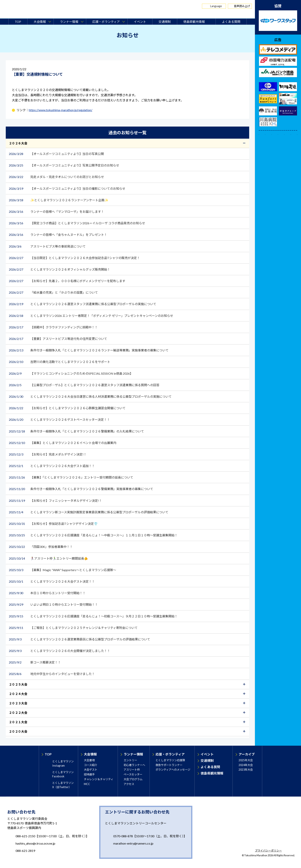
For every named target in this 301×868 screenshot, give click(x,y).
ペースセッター (133, 774)
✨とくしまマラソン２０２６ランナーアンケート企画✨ (59, 200)
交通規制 (165, 22)
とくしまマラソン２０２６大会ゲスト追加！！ (52, 466)
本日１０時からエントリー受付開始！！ (47, 593)
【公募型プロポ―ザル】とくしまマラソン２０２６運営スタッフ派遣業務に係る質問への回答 (84, 385)
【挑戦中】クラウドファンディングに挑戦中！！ (54, 327)
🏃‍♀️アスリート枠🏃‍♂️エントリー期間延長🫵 (49, 558)
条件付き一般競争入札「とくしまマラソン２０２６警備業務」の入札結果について (76, 431)
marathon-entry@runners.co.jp (133, 843)
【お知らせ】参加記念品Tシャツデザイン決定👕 (54, 524)
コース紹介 (91, 765)
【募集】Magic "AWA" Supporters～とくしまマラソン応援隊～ (63, 570)
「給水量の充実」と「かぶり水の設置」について (53, 292)
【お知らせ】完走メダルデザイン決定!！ (48, 454)
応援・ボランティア (170, 754)
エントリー (130, 760)
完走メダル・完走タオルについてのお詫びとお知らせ (56, 177)
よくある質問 (231, 22)
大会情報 (90, 754)
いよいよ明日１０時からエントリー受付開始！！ (53, 604)
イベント (140, 22)
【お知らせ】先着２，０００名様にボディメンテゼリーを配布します (67, 281)
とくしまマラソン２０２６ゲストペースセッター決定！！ (59, 420)
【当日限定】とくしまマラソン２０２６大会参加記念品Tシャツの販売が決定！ (75, 258)
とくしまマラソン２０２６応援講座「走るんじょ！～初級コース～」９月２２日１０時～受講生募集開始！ (93, 616)
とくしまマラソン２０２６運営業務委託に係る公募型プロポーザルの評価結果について (79, 639)
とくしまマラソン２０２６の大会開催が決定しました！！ (60, 651)
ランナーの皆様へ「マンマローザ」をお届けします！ (57, 212)
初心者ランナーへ (134, 765)
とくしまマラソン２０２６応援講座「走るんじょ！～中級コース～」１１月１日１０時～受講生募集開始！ (93, 535)
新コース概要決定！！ (36, 662)
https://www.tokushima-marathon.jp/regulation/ (61, 110)
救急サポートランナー (169, 765)
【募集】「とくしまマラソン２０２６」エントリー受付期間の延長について (71, 477)
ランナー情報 (133, 754)
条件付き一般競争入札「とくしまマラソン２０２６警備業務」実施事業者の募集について (81, 489)
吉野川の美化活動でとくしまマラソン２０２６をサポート (60, 362)
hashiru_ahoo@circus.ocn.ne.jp (35, 843)
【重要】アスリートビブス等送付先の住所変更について (58, 339)
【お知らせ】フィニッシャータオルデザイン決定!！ (56, 501)
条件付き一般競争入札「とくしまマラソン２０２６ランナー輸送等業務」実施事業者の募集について (89, 350)
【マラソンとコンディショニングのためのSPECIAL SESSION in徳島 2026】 (71, 373)
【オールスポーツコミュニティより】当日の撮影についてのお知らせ (67, 188)
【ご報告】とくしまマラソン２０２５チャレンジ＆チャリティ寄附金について (74, 628)
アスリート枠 (132, 770)
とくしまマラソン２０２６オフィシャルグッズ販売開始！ (60, 269)
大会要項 (89, 760)
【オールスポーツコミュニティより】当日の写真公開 (58, 154)
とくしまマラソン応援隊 (170, 760)
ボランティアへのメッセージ (173, 770)
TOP (18, 22)
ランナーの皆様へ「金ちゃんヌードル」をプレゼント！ (58, 235)
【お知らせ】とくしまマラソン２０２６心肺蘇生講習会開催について (69, 408)
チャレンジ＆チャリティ (99, 779)
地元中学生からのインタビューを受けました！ (52, 674)
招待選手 (89, 774)
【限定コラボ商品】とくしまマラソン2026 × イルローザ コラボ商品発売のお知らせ (77, 223)
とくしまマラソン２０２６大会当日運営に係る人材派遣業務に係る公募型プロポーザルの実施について (91, 396)
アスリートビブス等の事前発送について (47, 246)
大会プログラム (133, 779)
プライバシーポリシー (268, 851)
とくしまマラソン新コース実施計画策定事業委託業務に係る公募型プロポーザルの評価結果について (89, 512)
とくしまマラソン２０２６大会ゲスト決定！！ (52, 581)
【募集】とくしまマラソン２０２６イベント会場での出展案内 (63, 443)
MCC (87, 784)
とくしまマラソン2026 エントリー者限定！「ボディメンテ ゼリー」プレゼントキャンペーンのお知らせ (91, 316)
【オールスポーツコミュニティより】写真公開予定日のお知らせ (66, 165)
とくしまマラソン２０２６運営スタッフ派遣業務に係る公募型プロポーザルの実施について (83, 304)
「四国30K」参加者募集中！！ (41, 547)
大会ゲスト (91, 770)
